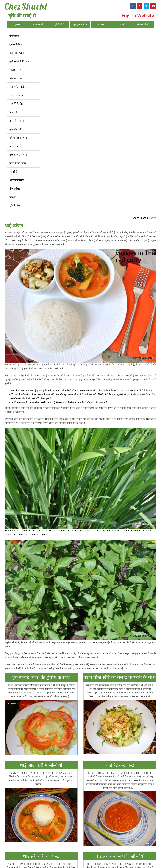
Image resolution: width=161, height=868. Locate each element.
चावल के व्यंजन (16, 95)
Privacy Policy (113, 858)
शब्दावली (122, 24)
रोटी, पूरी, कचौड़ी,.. (18, 87)
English (150, 34)
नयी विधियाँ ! (15, 36)
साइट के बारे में (38, 24)
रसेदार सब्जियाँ (16, 70)
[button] (24, 189)
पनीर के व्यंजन (16, 78)
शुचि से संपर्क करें (143, 24)
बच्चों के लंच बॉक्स (18, 163)
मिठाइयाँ (13, 112)
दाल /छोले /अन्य (17, 53)
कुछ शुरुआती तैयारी (80, 24)
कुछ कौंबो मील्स (17, 129)
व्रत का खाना (15, 146)
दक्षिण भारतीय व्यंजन (19, 138)
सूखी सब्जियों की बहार (19, 61)
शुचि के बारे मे (59, 24)
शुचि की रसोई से (22, 15)
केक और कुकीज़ (17, 121)
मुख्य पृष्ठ (17, 24)
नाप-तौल (101, 24)
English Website (138, 15)
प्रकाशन (13, 197)
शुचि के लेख (15, 206)
